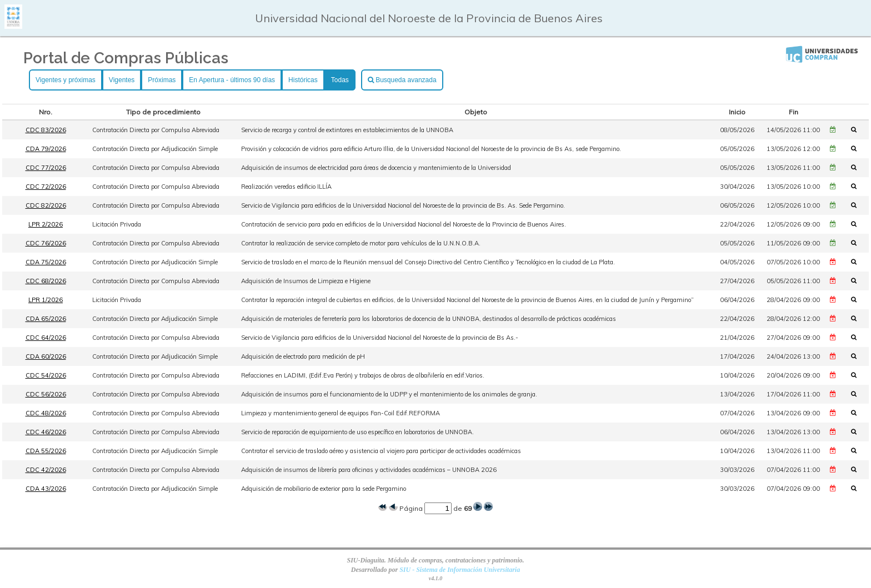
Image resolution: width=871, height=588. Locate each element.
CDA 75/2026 (46, 262)
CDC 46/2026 (46, 432)
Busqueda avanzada (402, 80)
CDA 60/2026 (46, 356)
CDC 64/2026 (46, 338)
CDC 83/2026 (46, 130)
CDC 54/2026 (46, 375)
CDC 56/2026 (46, 394)
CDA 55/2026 (46, 451)
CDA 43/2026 (46, 489)
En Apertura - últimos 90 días (232, 80)
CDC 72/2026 (46, 187)
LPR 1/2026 (46, 300)
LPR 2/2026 (46, 224)
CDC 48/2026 (46, 413)
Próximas (162, 80)
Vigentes (122, 80)
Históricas (303, 80)
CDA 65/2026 (46, 319)
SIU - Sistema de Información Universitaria (460, 570)
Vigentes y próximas (66, 80)
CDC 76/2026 (46, 243)
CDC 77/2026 (46, 168)
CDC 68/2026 (46, 281)
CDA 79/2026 (46, 149)
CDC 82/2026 (46, 205)
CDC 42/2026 (46, 470)
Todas (340, 80)
